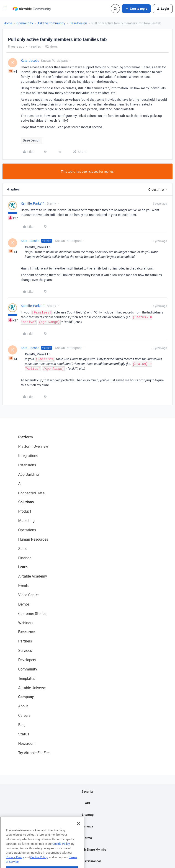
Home (8, 23)
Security (87, 791)
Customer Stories (32, 614)
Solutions (26, 502)
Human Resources (33, 539)
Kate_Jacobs (30, 60)
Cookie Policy (61, 854)
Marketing (26, 521)
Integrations (28, 456)
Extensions (27, 465)
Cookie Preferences (88, 861)
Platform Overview (33, 446)
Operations (27, 530)
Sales (23, 549)
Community (25, 23)
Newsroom (27, 743)
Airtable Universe (32, 688)
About (23, 706)
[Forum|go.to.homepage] (32, 9)
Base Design (78, 23)
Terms (87, 838)
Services (25, 650)
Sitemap (88, 815)
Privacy (88, 826)
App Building (28, 474)
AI (20, 484)
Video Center (28, 595)
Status (24, 734)
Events (24, 586)
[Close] (78, 834)
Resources (27, 632)
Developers (27, 660)
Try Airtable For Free (34, 753)
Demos (24, 604)
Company (26, 697)
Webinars (26, 623)
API (87, 803)
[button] (5, 9)
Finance (25, 558)
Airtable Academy (33, 576)
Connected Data (31, 493)
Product (25, 511)
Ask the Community (51, 23)
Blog (22, 725)
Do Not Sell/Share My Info (88, 849)
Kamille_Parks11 (33, 203)
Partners (25, 641)
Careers (24, 715)
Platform (26, 437)
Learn (23, 567)
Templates (27, 678)
